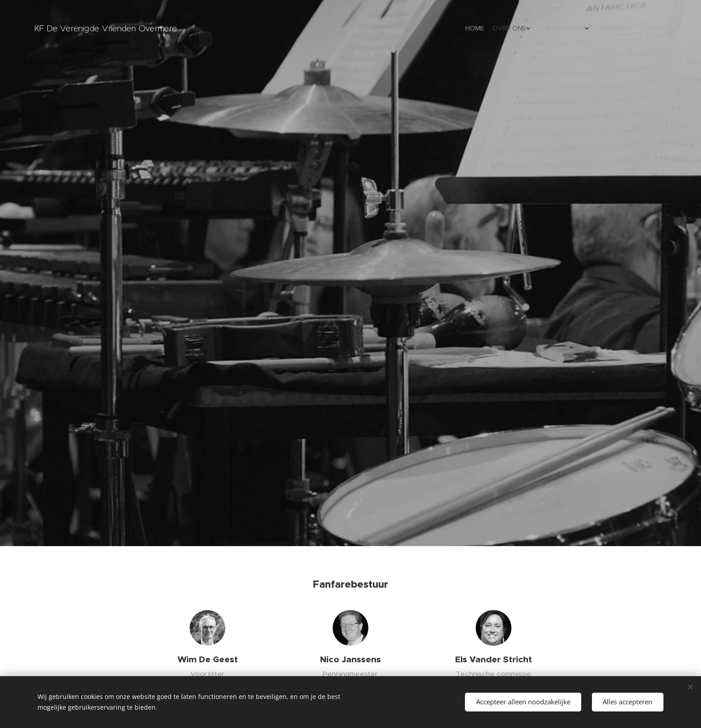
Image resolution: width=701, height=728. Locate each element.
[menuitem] (624, 29)
